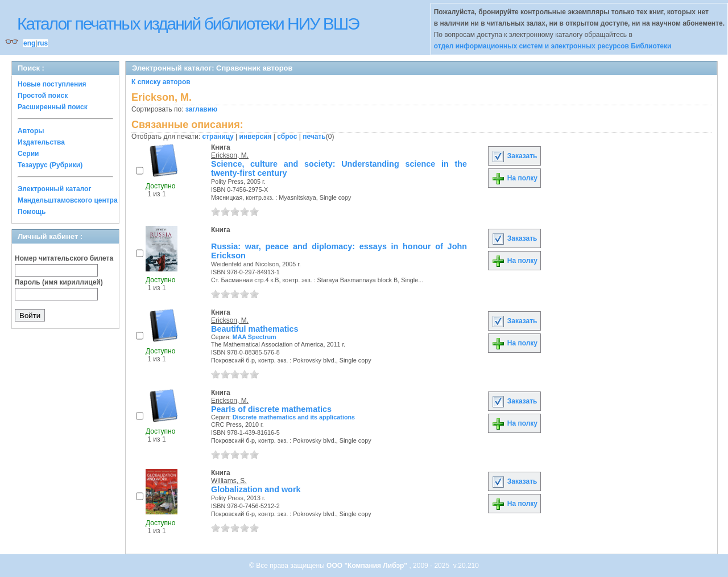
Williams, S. (229, 481)
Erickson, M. (230, 155)
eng (29, 43)
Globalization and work (256, 489)
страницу (218, 137)
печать (314, 137)
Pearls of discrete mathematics (271, 409)
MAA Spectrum (255, 337)
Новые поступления (52, 84)
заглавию (201, 109)
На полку (514, 178)
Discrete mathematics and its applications (294, 417)
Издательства (41, 142)
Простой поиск (43, 96)
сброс (287, 137)
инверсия (256, 137)
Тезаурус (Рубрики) (50, 165)
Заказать (514, 156)
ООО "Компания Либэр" (368, 566)
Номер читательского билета (64, 258)
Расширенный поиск (53, 107)
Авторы (31, 131)
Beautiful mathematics (255, 329)
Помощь (32, 212)
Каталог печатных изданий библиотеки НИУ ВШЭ (188, 24)
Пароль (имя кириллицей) (59, 282)
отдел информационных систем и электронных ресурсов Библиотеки (553, 46)
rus (42, 43)
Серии (28, 154)
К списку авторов (161, 82)
